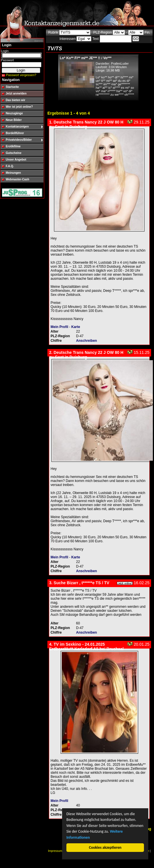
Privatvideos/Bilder (19, 140)
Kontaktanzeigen (17, 127)
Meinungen (13, 173)
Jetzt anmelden (16, 93)
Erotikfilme (13, 146)
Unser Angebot (16, 160)
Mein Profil (59, 327)
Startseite (12, 87)
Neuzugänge (14, 113)
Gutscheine (14, 153)
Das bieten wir (16, 100)
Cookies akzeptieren (105, 847)
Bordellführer (15, 133)
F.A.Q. (10, 166)
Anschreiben (87, 341)
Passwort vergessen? (21, 75)
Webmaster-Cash (18, 179)
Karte (76, 327)
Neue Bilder (14, 120)
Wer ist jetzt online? (19, 107)
